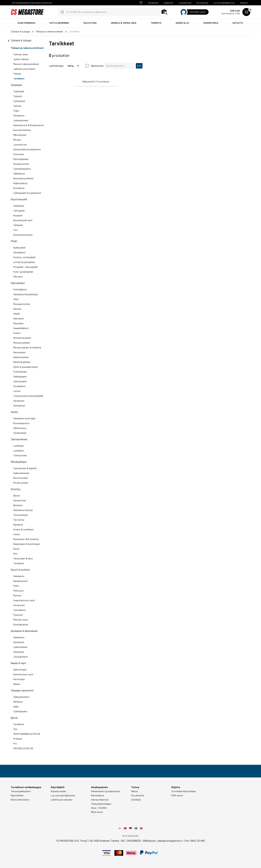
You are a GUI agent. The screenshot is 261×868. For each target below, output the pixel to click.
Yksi (15, 729)
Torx (16, 230)
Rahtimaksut (98, 795)
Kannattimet (20, 500)
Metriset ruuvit (21, 620)
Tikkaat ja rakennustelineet (27, 48)
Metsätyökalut (19, 462)
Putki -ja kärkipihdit (23, 272)
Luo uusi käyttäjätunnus (224, 3)
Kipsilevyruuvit (21, 581)
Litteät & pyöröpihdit (24, 262)
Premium (18, 739)
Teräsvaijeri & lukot (23, 558)
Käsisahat (18, 323)
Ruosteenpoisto (21, 423)
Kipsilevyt (18, 525)
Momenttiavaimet (22, 338)
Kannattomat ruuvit (23, 674)
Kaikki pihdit (19, 248)
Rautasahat (19, 352)
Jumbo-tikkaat (21, 59)
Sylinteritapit (20, 669)
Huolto (14, 412)
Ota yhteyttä (138, 795)
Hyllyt (16, 706)
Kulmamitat (19, 405)
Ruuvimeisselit (19, 199)
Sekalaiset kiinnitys (23, 510)
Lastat (17, 391)
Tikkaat (17, 74)
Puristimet (19, 154)
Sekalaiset (19, 206)
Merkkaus (18, 702)
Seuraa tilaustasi (100, 800)
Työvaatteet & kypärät (25, 468)
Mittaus (17, 140)
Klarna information (20, 800)
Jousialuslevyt (21, 657)
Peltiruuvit (19, 591)
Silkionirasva (20, 428)
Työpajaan (16, 85)
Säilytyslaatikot (21, 697)
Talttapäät (19, 211)
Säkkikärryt (19, 174)
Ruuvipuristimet (21, 164)
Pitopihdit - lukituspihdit (26, 267)
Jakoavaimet (20, 381)
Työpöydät (19, 91)
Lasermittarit (20, 144)
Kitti (15, 554)
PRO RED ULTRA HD (23, 748)
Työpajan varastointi (22, 690)
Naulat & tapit (18, 663)
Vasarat (17, 309)
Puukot (17, 333)
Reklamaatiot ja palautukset (106, 791)
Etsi (139, 66)
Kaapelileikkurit (21, 328)
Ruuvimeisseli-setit (23, 220)
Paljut (16, 111)
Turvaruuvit (19, 605)
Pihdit (14, 241)
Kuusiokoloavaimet (23, 235)
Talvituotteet (20, 455)
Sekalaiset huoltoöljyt (24, 418)
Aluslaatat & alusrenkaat (24, 631)
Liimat (17, 534)
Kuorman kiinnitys (22, 130)
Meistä (134, 791)
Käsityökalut (18, 283)
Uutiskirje (136, 800)
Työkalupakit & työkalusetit (27, 193)
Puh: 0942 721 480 (195, 841)
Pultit (16, 586)
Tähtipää (18, 225)
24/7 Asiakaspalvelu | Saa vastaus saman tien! (32, 3)
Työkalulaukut (20, 711)
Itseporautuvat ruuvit (24, 600)
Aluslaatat (19, 642)
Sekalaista (19, 115)
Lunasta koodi (185, 3)
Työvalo (17, 106)
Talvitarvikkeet (19, 439)
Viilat (16, 299)
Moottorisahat (21, 478)
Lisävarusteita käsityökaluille (28, 396)
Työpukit (18, 96)
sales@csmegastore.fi (170, 841)
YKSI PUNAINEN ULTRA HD (27, 734)
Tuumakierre (19, 610)
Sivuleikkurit (19, 252)
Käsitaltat (19, 318)
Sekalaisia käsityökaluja (26, 294)
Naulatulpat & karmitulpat (27, 544)
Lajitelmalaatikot (22, 169)
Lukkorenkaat (20, 647)
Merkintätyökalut (22, 362)
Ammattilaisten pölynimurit (27, 149)
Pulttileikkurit (20, 289)
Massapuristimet (22, 304)
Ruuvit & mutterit (20, 570)
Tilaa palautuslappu (101, 804)
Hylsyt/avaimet (21, 357)
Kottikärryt (19, 188)
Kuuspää (18, 215)
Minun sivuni (97, 812)
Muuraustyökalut (22, 343)
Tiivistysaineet (21, 515)
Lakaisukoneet (21, 120)
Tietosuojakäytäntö (21, 791)
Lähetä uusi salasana (62, 800)
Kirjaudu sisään (58, 791)
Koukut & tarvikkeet (23, 529)
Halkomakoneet (21, 473)
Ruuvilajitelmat (21, 624)
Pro (15, 744)
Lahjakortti (168, 3)
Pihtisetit (18, 277)
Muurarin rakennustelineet (26, 64)
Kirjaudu (244, 3)
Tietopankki (153, 3)
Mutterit (17, 595)
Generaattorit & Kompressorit (29, 125)
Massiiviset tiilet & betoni (26, 539)
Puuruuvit (18, 615)
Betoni (17, 496)
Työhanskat (19, 101)
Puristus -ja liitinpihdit (24, 257)
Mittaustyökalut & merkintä (27, 347)
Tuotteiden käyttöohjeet (184, 791)
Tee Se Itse (19, 520)
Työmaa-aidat (21, 54)
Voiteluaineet (20, 433)
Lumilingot (19, 446)
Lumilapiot (19, 451)
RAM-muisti (177, 795)
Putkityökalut (20, 372)
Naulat (17, 684)
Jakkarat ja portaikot (24, 69)
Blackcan (18, 505)
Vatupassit (19, 401)
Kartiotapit (19, 679)
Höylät (17, 314)
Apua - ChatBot (99, 808)
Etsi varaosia (202, 3)
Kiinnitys (16, 489)
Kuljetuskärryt (20, 183)
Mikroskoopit (20, 135)
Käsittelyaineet (21, 159)
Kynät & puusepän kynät (26, 367)
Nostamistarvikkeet (23, 178)
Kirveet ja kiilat (21, 483)
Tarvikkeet (19, 78)
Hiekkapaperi (20, 376)
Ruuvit (16, 549)
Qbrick (14, 718)
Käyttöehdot (17, 795)
